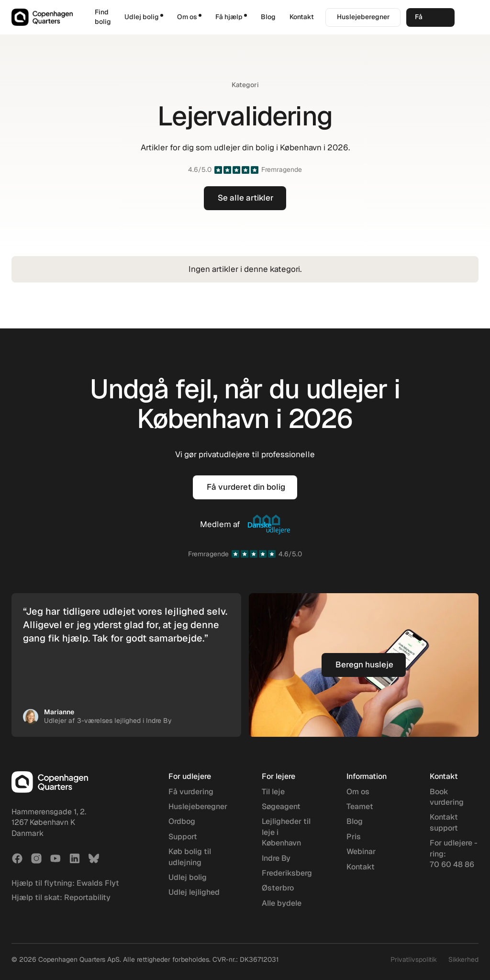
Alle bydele (282, 903)
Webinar (361, 851)
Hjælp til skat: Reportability (61, 897)
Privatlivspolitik (414, 959)
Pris (354, 837)
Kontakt (302, 17)
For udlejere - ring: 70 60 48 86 (454, 854)
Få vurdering (191, 792)
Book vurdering (447, 797)
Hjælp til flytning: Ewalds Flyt (65, 883)
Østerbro (278, 888)
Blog (268, 17)
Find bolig (103, 17)
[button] (144, 17)
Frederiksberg (287, 873)
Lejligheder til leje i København (286, 832)
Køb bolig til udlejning (190, 857)
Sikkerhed (463, 959)
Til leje (273, 792)
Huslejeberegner (198, 806)
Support (183, 837)
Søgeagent (281, 806)
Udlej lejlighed (194, 892)
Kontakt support (444, 822)
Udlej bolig (188, 877)
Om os (358, 792)
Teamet (360, 806)
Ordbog (182, 821)
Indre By (276, 858)
